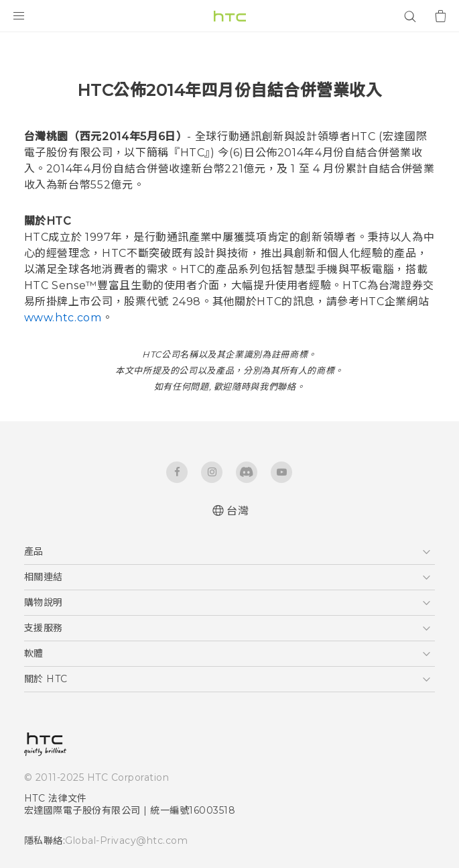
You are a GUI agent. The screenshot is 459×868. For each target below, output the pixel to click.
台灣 (238, 511)
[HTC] (230, 16)
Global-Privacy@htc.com (126, 840)
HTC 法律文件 (56, 798)
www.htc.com (63, 318)
